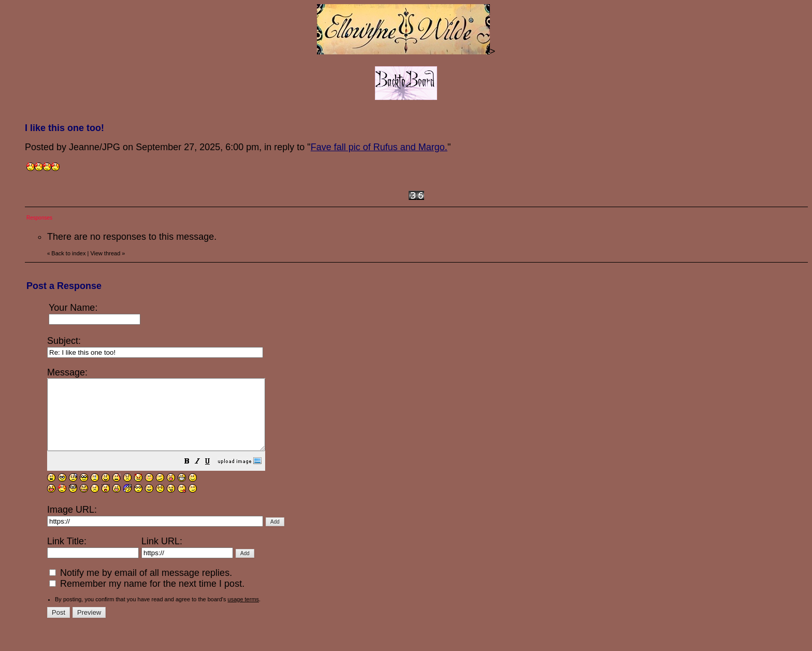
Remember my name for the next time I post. (147, 598)
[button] (213, 476)
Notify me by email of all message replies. (141, 587)
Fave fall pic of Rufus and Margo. (379, 147)
